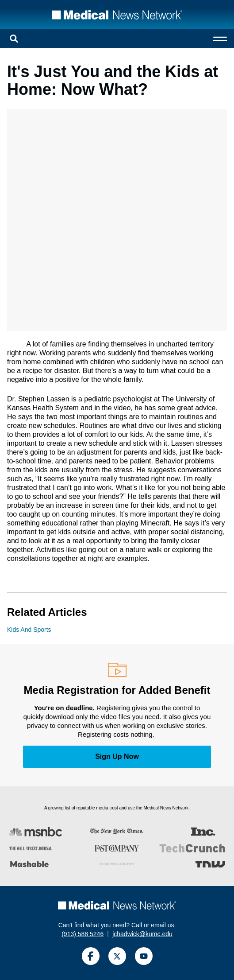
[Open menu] (220, 39)
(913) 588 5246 (82, 934)
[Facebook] (91, 956)
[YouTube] (144, 956)
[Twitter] (117, 956)
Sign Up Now (117, 756)
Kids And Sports (29, 630)
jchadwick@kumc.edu (142, 934)
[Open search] (14, 39)
